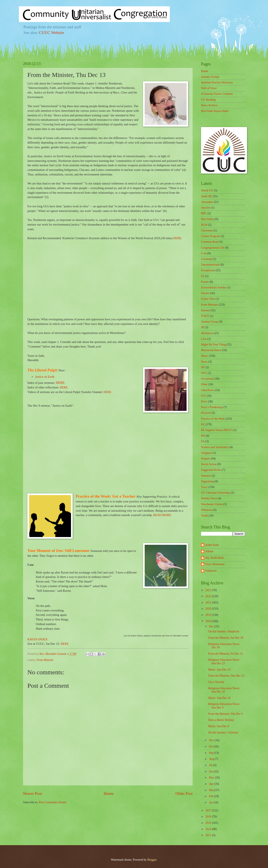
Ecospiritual (208, 270)
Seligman (206, 453)
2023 (209, 590)
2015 (209, 823)
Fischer (205, 293)
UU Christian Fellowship (216, 493)
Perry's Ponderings (212, 407)
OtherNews (208, 390)
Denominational (210, 265)
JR (203, 327)
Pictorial (206, 413)
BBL (204, 213)
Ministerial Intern (211, 350)
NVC (204, 373)
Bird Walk (207, 219)
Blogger (152, 860)
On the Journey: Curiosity (223, 732)
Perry (204, 402)
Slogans (206, 459)
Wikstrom (207, 510)
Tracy (204, 487)
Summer (206, 476)
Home (109, 793)
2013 (209, 835)
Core (204, 253)
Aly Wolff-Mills (215, 558)
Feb (211, 796)
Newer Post (32, 793)
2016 (209, 817)
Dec (212, 626)
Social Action (209, 464)
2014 (209, 829)
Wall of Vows (209, 88)
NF (203, 367)
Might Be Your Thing (213, 344)
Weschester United (212, 504)
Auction (206, 208)
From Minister (45, 660)
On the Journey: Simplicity (224, 631)
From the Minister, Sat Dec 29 (226, 638)
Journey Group (210, 322)
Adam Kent (212, 545)
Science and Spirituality (215, 447)
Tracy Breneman (215, 564)
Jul (211, 765)
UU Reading (208, 100)
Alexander (207, 202)
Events (205, 282)
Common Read (210, 242)
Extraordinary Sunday (214, 287)
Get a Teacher (216, 682)
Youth (204, 516)
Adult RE (207, 196)
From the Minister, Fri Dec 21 (225, 654)
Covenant (207, 259)
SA (203, 441)
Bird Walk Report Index (215, 111)
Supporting (207, 481)
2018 (209, 621)
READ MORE (162, 515)
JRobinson (207, 333)
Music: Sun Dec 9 (218, 726)
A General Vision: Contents (217, 94)
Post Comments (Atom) (53, 802)
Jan (211, 802)
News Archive (209, 105)
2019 (209, 615)
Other (204, 384)
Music (205, 356)
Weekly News (209, 498)
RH (203, 436)
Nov (212, 740)
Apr (212, 784)
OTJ (204, 396)
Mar (212, 790)
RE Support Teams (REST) (217, 430)
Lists (204, 339)
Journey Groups (210, 77)
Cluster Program (211, 236)
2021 (209, 603)
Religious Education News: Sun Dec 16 (224, 690)
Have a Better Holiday (221, 720)
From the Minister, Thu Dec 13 (226, 676)
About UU (207, 190)
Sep (211, 753)
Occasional (207, 379)
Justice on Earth (45, 377)
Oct (211, 747)
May (212, 778)
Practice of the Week (213, 419)
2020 (209, 609)
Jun (211, 771)
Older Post (184, 793)
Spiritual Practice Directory (217, 82)
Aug (212, 759)
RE (203, 424)
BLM (204, 225)
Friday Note (208, 299)
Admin (209, 551)
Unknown (211, 571)
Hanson (205, 310)
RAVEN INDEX (38, 639)
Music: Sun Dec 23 (219, 670)
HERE (177, 238)
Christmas (207, 230)
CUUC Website (52, 33)
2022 (209, 596)
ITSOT (205, 316)
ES (203, 276)
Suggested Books (211, 470)
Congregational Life (213, 248)
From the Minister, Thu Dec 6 (225, 714)
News (204, 362)
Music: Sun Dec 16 (219, 698)
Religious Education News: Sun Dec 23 (224, 662)
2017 (209, 810)
